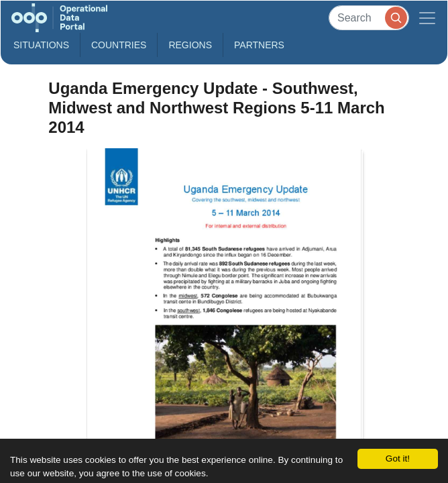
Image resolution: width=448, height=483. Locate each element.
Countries (119, 45)
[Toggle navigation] (427, 18)
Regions (190, 45)
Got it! (398, 459)
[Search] (369, 18)
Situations (41, 45)
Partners (259, 45)
